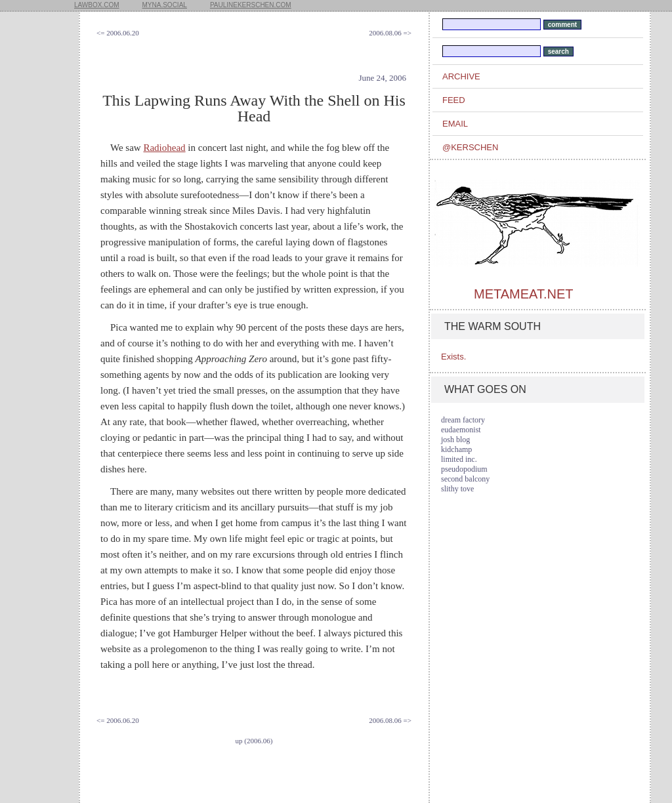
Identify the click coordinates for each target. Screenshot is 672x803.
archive (461, 76)
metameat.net (523, 294)
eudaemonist (461, 430)
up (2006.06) (254, 741)
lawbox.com (97, 5)
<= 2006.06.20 (118, 33)
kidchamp (456, 449)
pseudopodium (464, 469)
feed (454, 100)
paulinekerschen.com (251, 5)
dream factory (463, 420)
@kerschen (470, 147)
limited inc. (459, 459)
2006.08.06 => (390, 33)
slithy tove (457, 489)
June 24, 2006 (382, 78)
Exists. (453, 357)
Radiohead (164, 148)
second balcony (465, 479)
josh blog (455, 440)
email (455, 124)
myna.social (165, 5)
